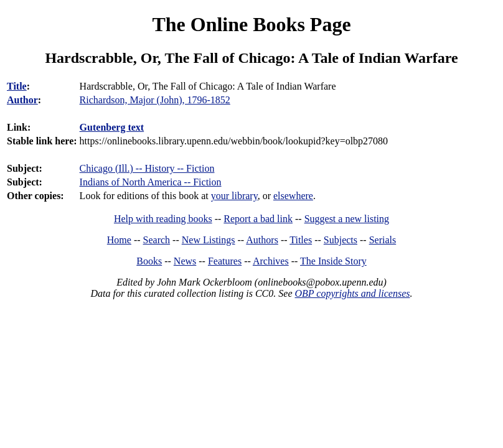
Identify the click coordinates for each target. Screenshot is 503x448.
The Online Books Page (251, 24)
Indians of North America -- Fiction (151, 182)
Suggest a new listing (347, 219)
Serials (383, 240)
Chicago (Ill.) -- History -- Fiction (147, 168)
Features (225, 261)
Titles (301, 240)
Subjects (341, 240)
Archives (271, 261)
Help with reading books (163, 219)
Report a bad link (258, 219)
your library (234, 196)
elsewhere (293, 196)
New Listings (209, 240)
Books (149, 261)
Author (22, 100)
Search (157, 240)
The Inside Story (333, 261)
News (185, 261)
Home (119, 240)
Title (17, 86)
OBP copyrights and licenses (352, 293)
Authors (262, 240)
